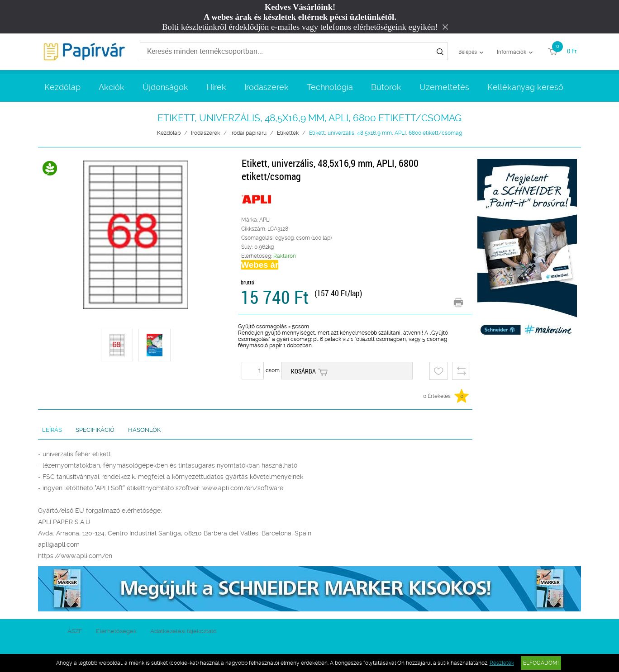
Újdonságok (165, 87)
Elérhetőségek (116, 631)
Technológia (330, 87)
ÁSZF (75, 631)
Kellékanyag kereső (525, 87)
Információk (512, 52)
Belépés (468, 52)
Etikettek (288, 133)
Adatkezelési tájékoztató (183, 631)
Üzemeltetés (444, 87)
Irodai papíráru (248, 133)
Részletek (502, 663)
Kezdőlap (62, 87)
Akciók (112, 87)
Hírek (216, 87)
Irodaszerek (267, 87)
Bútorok (386, 87)
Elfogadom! (541, 663)
